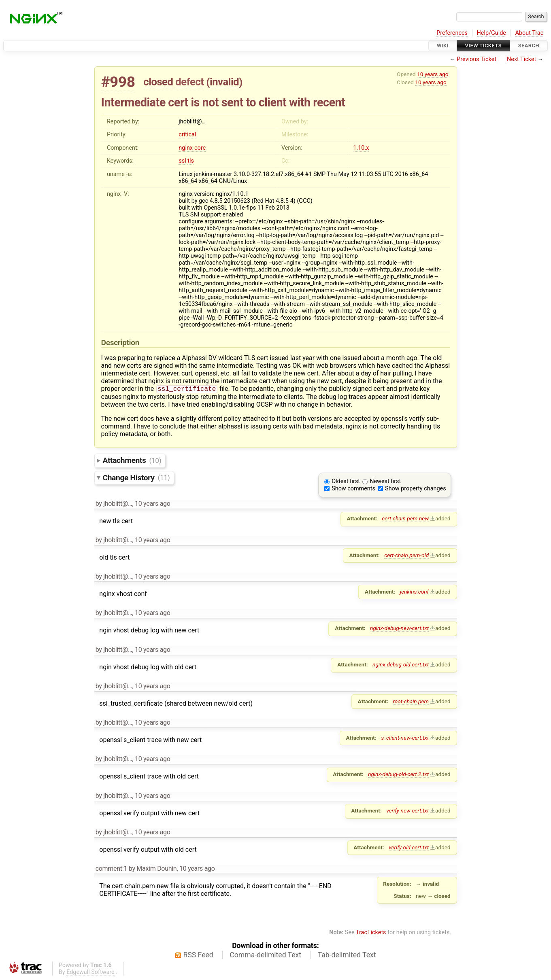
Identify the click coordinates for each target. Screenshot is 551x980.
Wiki (443, 46)
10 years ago (433, 74)
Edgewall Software (90, 973)
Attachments (132, 461)
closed (158, 82)
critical (187, 135)
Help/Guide (491, 33)
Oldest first (346, 482)
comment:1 (111, 869)
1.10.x (361, 148)
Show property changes (415, 489)
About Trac (530, 33)
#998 (118, 82)
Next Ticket (521, 59)
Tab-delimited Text (347, 956)
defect (189, 82)
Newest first (385, 482)
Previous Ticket (477, 59)
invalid (224, 82)
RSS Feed (198, 956)
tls (191, 161)
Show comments (353, 489)
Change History (136, 478)
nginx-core (192, 148)
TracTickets (371, 933)
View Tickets (483, 46)
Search (529, 46)
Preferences (452, 33)
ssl (182, 161)
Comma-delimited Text (265, 956)
